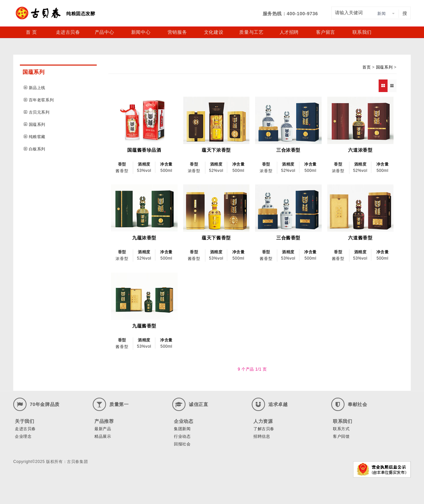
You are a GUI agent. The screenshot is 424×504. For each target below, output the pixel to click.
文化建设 (214, 32)
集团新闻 (182, 429)
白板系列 (35, 149)
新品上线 (35, 88)
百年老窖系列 (39, 100)
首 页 (31, 32)
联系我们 (362, 32)
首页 (367, 67)
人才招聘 (289, 32)
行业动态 (182, 436)
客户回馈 (341, 436)
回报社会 (182, 444)
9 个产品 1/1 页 (252, 369)
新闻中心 (141, 32)
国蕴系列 (35, 125)
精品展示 (103, 436)
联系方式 (341, 429)
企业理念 (23, 436)
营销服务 (177, 32)
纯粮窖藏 (35, 137)
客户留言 (326, 32)
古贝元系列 (37, 112)
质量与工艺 (251, 32)
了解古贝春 (264, 429)
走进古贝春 (68, 32)
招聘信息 (262, 436)
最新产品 (103, 429)
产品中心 (104, 32)
